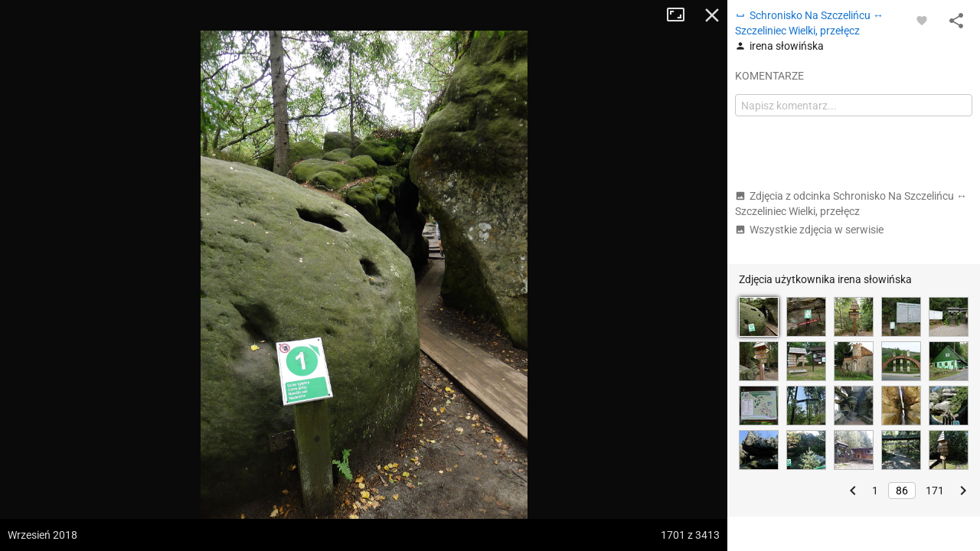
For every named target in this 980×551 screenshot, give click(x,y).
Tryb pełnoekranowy (681, 15)
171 (935, 491)
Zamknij (712, 15)
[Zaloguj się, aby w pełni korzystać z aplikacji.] (922, 20)
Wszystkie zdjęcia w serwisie (809, 230)
